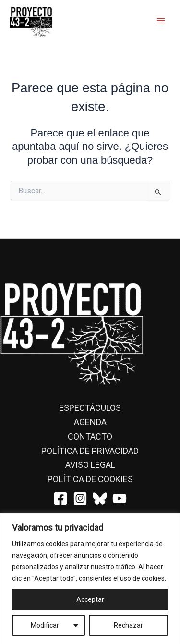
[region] (90, 579)
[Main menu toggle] (161, 20)
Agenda (90, 422)
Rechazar (128, 625)
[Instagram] (80, 498)
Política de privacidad (90, 451)
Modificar (45, 625)
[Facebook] (60, 498)
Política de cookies (90, 479)
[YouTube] (120, 498)
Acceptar (90, 599)
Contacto (90, 436)
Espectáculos (90, 408)
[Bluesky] (100, 498)
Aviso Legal (90, 465)
